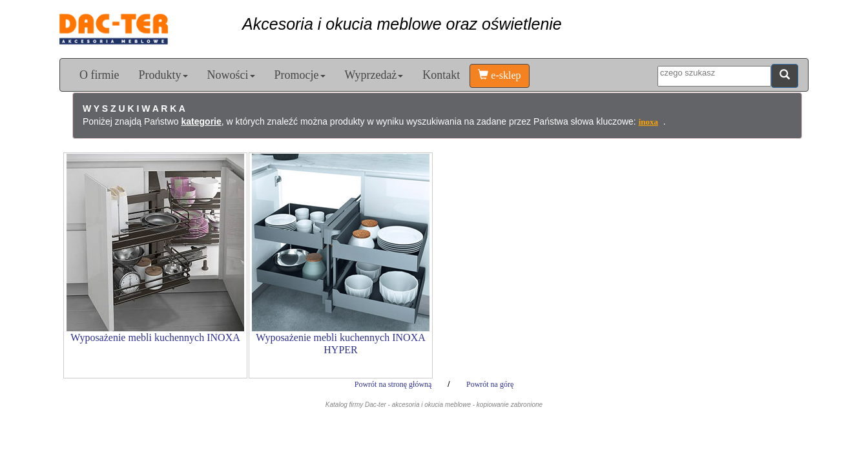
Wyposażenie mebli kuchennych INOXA (155, 337)
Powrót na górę (490, 384)
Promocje (300, 75)
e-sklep (499, 75)
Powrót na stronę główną (394, 384)
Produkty (163, 75)
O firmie (99, 75)
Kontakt (441, 75)
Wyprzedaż (374, 75)
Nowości (231, 75)
